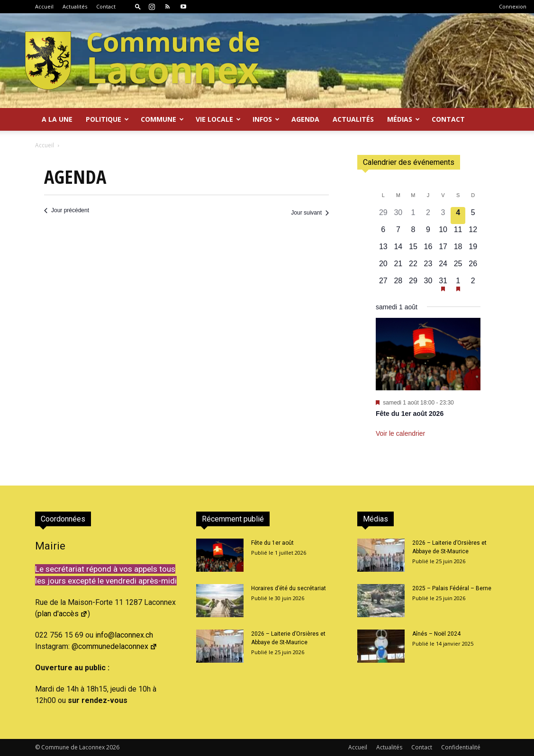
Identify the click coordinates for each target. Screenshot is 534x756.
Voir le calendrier (400, 433)
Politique (107, 119)
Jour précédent (67, 210)
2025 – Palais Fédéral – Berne (452, 588)
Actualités (75, 6)
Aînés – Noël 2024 (436, 634)
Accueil (44, 6)
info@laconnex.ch (124, 635)
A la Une (57, 119)
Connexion (513, 6)
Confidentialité (461, 747)
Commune (162, 119)
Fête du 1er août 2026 (410, 414)
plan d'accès (63, 614)
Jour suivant (310, 213)
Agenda (305, 119)
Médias (403, 119)
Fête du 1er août (272, 543)
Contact (106, 6)
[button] (138, 6)
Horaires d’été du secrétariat (289, 588)
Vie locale (218, 119)
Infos (266, 119)
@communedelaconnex (114, 646)
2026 (113, 747)
